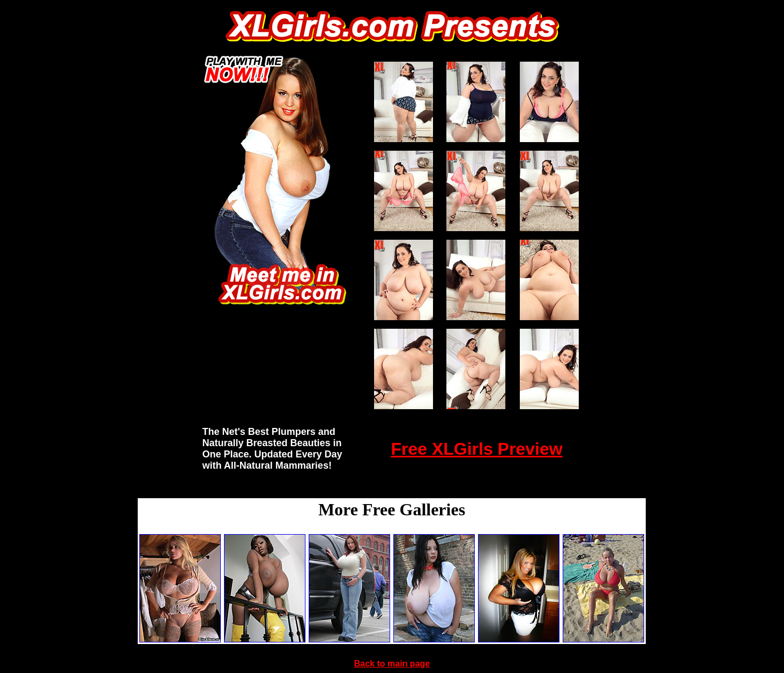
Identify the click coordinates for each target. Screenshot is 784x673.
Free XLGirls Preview (476, 449)
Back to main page (392, 664)
